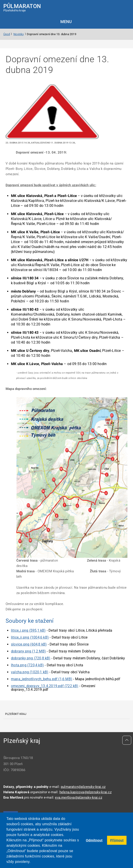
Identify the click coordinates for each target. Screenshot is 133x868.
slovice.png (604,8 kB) (29, 644)
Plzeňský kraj (16, 714)
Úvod (7, 34)
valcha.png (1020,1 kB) (30, 672)
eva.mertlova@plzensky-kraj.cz (78, 797)
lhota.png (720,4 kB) (27, 665)
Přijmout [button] (117, 840)
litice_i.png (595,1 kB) (28, 630)
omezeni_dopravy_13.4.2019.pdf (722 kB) (45, 686)
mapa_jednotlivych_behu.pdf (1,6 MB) (42, 679)
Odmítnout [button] (94, 840)
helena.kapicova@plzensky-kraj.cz (85, 792)
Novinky (19, 34)
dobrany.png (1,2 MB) (28, 651)
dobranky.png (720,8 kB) (31, 658)
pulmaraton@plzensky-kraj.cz (83, 787)
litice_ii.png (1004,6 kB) (30, 637)
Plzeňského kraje (22, 7)
